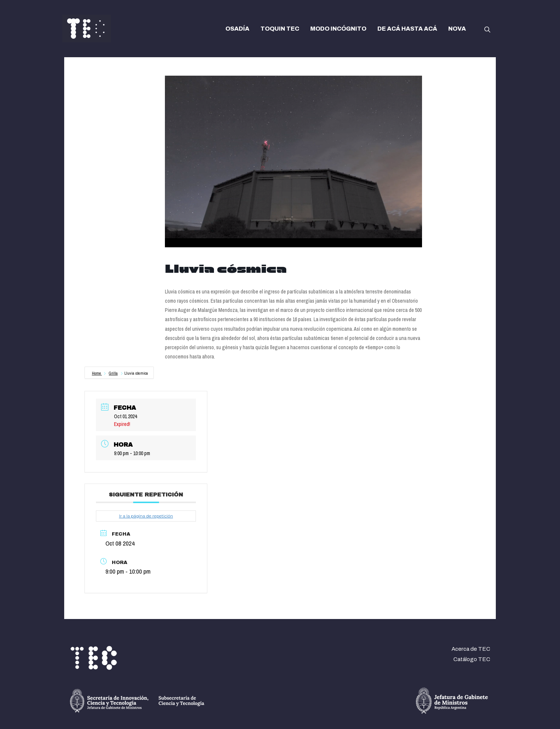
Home (97, 373)
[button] (487, 29)
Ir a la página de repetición (146, 516)
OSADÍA (237, 29)
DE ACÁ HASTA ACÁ (407, 29)
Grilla (113, 373)
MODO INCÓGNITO (338, 29)
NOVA (457, 29)
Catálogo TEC (472, 659)
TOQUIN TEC (280, 29)
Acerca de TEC (471, 649)
